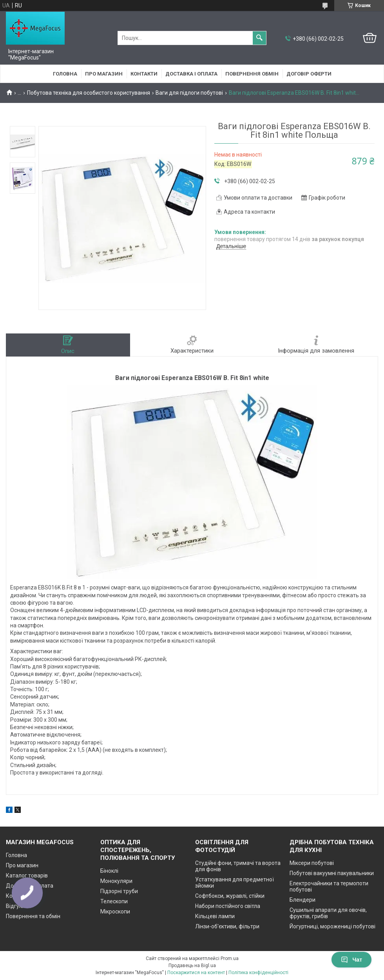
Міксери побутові (312, 863)
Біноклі (109, 871)
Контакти (144, 74)
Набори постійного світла (228, 906)
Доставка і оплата (191, 74)
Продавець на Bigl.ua (192, 966)
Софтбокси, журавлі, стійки (230, 896)
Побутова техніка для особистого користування (89, 93)
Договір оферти (309, 74)
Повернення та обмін (33, 916)
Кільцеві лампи (215, 916)
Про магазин (104, 74)
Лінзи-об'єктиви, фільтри (227, 926)
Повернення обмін (252, 74)
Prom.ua (230, 958)
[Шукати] (259, 38)
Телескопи (114, 901)
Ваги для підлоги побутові (189, 93)
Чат (351, 960)
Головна (65, 74)
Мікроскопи (115, 912)
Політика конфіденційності (258, 973)
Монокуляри (116, 881)
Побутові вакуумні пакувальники (332, 873)
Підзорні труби (119, 891)
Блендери (302, 900)
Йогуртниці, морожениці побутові (332, 926)
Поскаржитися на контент (196, 973)
